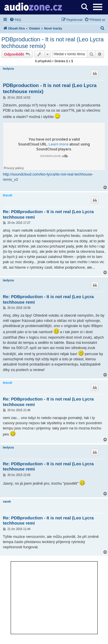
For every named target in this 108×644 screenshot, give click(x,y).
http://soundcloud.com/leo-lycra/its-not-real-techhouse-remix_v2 (48, 177)
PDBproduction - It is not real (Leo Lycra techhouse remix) (53, 43)
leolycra (8, 69)
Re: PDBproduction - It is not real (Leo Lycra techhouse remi (48, 214)
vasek (7, 502)
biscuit (7, 195)
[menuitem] (15, 20)
